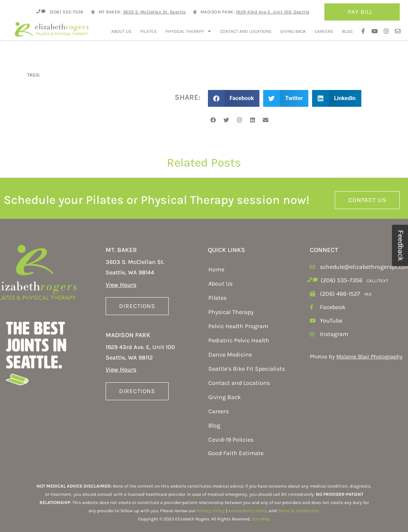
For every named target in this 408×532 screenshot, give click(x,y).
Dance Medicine (230, 354)
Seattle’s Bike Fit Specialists (247, 369)
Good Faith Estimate (236, 453)
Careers (324, 31)
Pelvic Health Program (238, 326)
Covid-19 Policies (231, 440)
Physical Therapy (188, 31)
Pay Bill (362, 12)
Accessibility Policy (248, 511)
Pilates (148, 31)
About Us (121, 31)
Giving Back (293, 31)
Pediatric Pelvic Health (239, 340)
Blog (347, 31)
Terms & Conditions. (299, 511)
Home (216, 269)
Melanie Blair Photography (369, 357)
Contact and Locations (246, 31)
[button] (234, 98)
